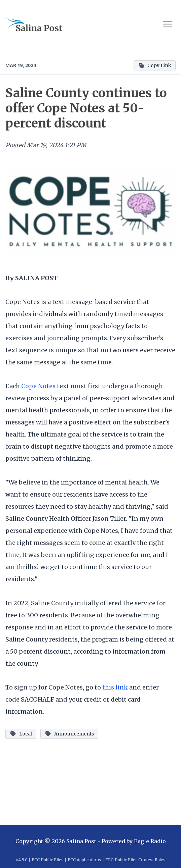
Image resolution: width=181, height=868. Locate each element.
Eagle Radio (150, 841)
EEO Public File (120, 860)
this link (116, 687)
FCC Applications (84, 860)
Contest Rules (152, 860)
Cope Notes (38, 386)
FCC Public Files (48, 860)
